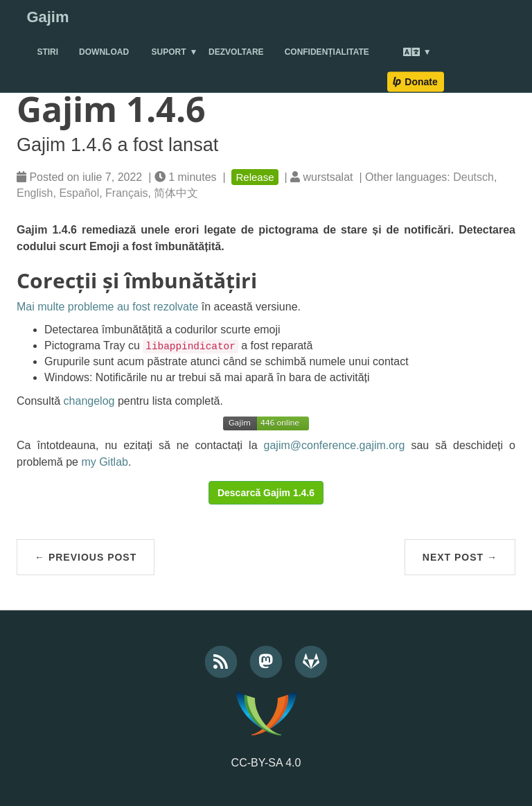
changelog (89, 401)
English (35, 193)
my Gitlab (105, 462)
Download (104, 52)
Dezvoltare (236, 52)
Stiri (47, 52)
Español (79, 193)
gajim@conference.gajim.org (335, 445)
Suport (169, 52)
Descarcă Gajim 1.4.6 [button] (266, 493)
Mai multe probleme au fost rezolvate (107, 307)
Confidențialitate (327, 52)
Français (126, 193)
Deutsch (473, 177)
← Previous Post (86, 557)
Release (255, 177)
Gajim (47, 17)
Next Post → (460, 557)
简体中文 (176, 193)
